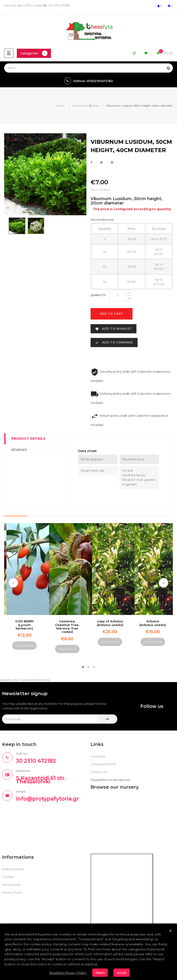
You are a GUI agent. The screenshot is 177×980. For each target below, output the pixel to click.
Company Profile (103, 764)
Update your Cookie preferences (25, 680)
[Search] (88, 68)
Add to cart (112, 314)
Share (91, 163)
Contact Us (99, 772)
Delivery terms (13, 869)
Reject (100, 973)
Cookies (8, 877)
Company (98, 756)
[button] (83, 667)
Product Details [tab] (28, 439)
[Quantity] (118, 295)
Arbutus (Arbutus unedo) (153, 623)
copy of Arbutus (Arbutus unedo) (110, 623)
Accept (122, 973)
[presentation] (13, 583)
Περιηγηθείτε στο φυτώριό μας (110, 780)
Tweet (102, 163)
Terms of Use (11, 885)
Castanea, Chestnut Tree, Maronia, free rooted (67, 626)
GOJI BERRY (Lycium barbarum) (25, 625)
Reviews (19, 450)
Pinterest (112, 163)
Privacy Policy (12, 892)
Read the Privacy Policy (68, 973)
